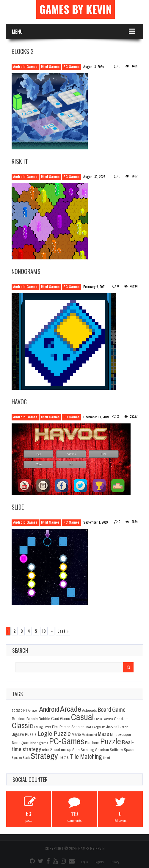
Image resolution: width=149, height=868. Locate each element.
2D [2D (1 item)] (14, 711)
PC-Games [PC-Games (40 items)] (67, 741)
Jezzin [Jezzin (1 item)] (124, 727)
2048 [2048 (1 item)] (24, 711)
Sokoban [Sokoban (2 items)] (102, 750)
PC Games (71, 67)
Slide (18, 507)
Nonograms (26, 271)
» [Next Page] (52, 631)
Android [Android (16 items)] (49, 709)
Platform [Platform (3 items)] (92, 743)
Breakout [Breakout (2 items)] (19, 719)
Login (85, 862)
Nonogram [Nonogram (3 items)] (21, 743)
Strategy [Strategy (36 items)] (44, 756)
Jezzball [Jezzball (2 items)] (113, 727)
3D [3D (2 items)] (18, 710)
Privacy (115, 862)
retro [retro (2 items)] (46, 750)
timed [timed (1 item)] (106, 758)
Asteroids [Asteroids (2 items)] (90, 710)
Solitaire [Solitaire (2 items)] (116, 750)
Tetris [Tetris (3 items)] (64, 757)
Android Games (25, 67)
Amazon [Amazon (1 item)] (33, 711)
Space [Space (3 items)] (129, 750)
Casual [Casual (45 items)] (82, 717)
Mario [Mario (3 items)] (76, 734)
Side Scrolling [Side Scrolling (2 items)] (83, 750)
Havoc (19, 402)
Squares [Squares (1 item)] (17, 758)
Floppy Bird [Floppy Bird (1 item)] (99, 727)
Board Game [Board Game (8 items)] (112, 710)
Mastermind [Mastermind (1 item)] (89, 735)
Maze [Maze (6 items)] (103, 734)
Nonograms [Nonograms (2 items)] (39, 743)
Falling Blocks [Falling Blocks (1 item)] (43, 727)
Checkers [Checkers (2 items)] (121, 719)
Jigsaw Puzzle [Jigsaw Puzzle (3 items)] (24, 734)
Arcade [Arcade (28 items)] (71, 709)
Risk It (20, 161)
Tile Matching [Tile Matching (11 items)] (86, 757)
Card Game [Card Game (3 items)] (61, 719)
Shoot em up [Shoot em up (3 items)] (61, 750)
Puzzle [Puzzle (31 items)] (111, 741)
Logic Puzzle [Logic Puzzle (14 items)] (54, 733)
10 (44, 631)
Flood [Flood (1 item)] (88, 727)
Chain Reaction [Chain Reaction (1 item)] (104, 719)
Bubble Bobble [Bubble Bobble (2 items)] (38, 719)
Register (99, 862)
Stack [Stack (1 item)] (26, 758)
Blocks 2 (23, 51)
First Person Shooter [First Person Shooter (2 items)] (68, 727)
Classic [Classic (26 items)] (22, 725)
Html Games (50, 67)
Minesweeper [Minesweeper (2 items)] (121, 734)
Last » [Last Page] (63, 631)
